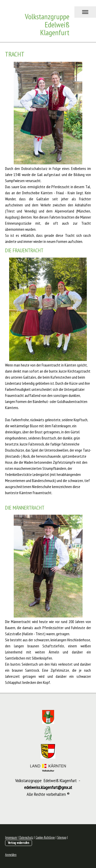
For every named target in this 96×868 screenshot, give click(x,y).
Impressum (11, 837)
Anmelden (11, 855)
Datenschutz (26, 837)
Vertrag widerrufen (19, 843)
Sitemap (62, 837)
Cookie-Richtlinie (45, 837)
